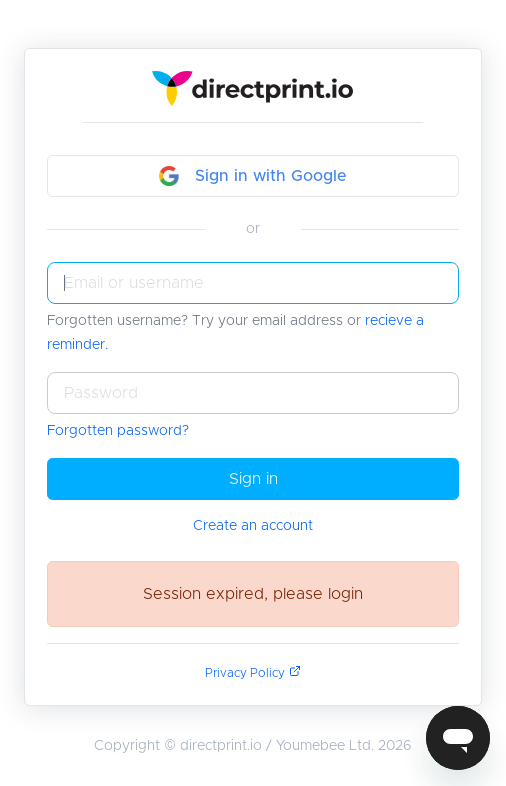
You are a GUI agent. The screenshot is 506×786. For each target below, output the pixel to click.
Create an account (253, 526)
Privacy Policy (253, 673)
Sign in (253, 479)
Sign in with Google (253, 176)
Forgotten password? (118, 431)
